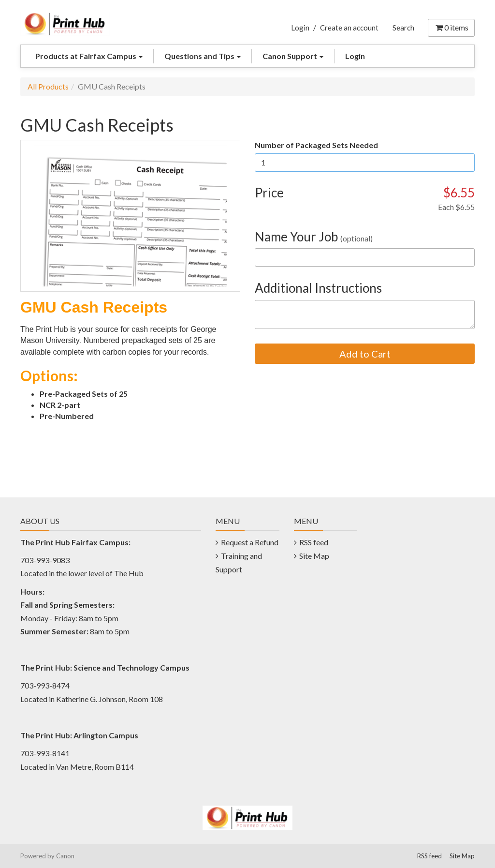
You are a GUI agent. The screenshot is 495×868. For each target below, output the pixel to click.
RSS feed (314, 542)
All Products (48, 86)
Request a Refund (250, 542)
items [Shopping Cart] (451, 27)
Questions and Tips (203, 56)
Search (403, 28)
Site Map (314, 556)
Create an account (349, 28)
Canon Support (293, 56)
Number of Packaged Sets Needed (316, 145)
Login (300, 28)
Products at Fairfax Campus (89, 56)
